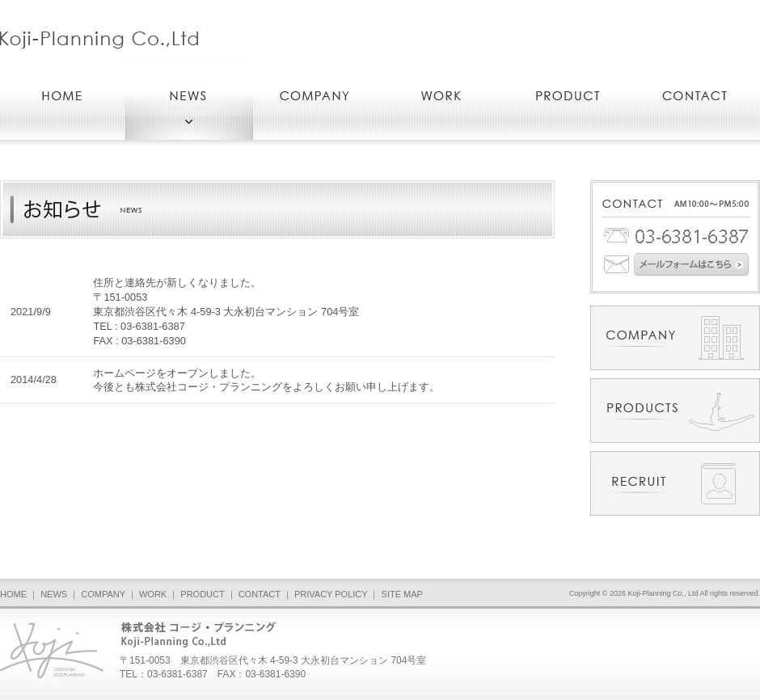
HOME (13, 594)
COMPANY (103, 594)
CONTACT (260, 594)
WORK (153, 594)
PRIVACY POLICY (331, 594)
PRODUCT (202, 594)
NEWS (54, 594)
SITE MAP (402, 594)
